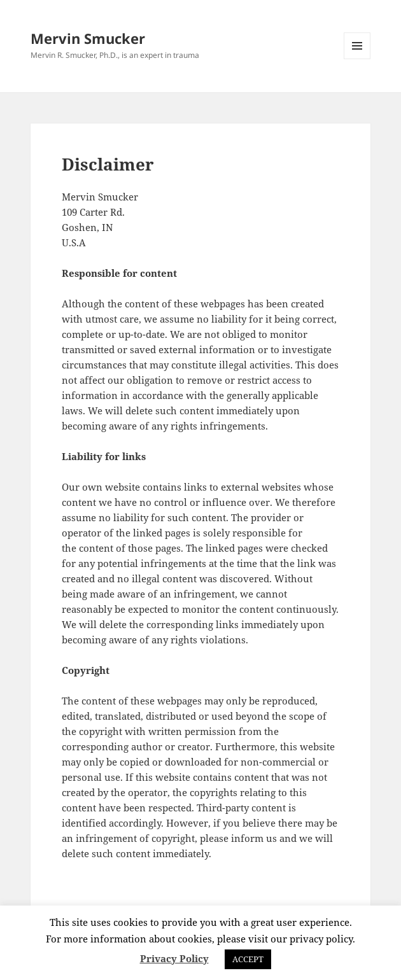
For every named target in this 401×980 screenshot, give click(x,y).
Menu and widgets (357, 59)
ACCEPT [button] (248, 959)
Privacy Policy (174, 958)
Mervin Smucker (88, 38)
